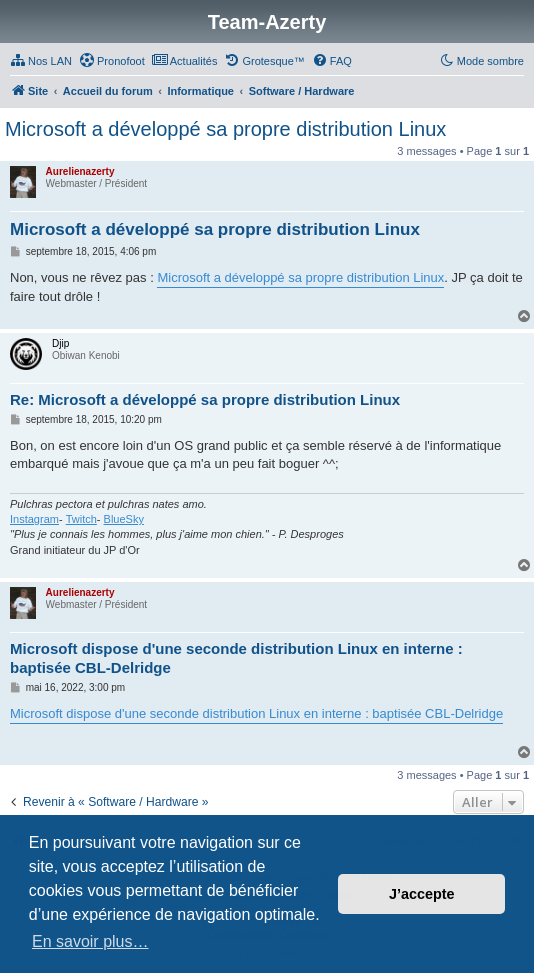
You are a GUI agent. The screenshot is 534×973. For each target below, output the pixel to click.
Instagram (34, 519)
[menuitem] (41, 61)
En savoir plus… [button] (90, 941)
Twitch (81, 519)
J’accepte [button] (422, 894)
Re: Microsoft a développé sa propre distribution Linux (205, 399)
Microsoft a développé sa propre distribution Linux (225, 129)
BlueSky (124, 519)
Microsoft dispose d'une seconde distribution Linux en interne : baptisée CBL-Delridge (236, 658)
